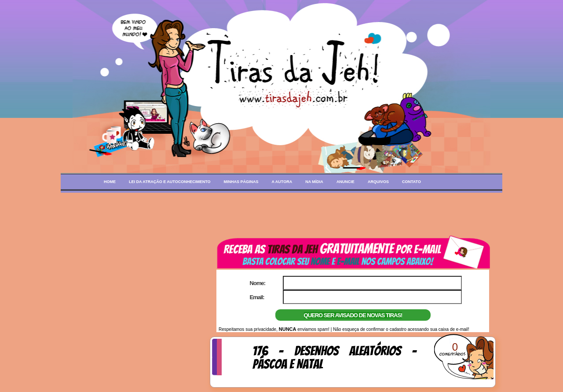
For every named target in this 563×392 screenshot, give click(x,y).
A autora (282, 182)
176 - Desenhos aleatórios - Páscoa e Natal (335, 358)
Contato (411, 182)
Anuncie (345, 182)
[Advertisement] (281, 212)
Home (110, 182)
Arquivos (378, 182)
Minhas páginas (241, 182)
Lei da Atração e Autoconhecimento (170, 182)
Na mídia (314, 182)
